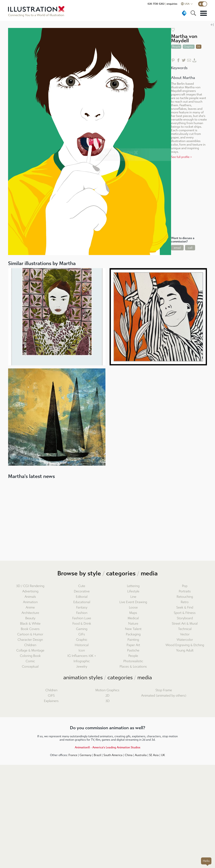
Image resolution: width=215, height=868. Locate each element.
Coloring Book (30, 656)
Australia (141, 755)
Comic (30, 661)
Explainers (51, 701)
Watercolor (185, 640)
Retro (185, 602)
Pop (185, 586)
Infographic (82, 661)
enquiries (172, 4)
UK (163, 755)
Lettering (133, 586)
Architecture (30, 613)
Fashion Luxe (82, 618)
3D (107, 701)
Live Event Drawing (133, 602)
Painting (133, 640)
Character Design (30, 640)
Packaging (133, 634)
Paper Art (133, 645)
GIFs (82, 634)
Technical (185, 629)
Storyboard (185, 618)
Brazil (97, 755)
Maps (133, 613)
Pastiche (133, 651)
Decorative (82, 591)
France (73, 755)
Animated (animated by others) (164, 696)
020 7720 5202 (156, 4)
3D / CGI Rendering (30, 586)
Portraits (185, 591)
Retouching (185, 597)
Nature (133, 624)
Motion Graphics (107, 690)
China (129, 755)
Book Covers (30, 629)
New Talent (133, 629)
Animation (30, 602)
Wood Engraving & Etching (185, 645)
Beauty (30, 618)
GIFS (51, 696)
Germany (86, 755)
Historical (82, 645)
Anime (30, 608)
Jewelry (82, 667)
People (133, 656)
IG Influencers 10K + (82, 656)
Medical (133, 618)
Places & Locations (133, 667)
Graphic (82, 640)
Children (30, 645)
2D (107, 696)
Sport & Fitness (185, 613)
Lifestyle (133, 591)
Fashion (82, 613)
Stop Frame (164, 690)
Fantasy (82, 608)
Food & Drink (82, 624)
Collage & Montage (30, 651)
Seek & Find (185, 608)
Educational (82, 602)
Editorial (82, 597)
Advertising (30, 591)
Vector (185, 634)
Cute (82, 586)
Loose (133, 608)
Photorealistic (133, 661)
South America (113, 755)
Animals (30, 597)
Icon (82, 651)
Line (133, 597)
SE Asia (154, 755)
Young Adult (185, 651)
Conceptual (30, 667)
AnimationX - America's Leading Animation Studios (108, 747)
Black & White (30, 624)
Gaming (82, 629)
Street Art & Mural (185, 624)
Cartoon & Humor (30, 634)
